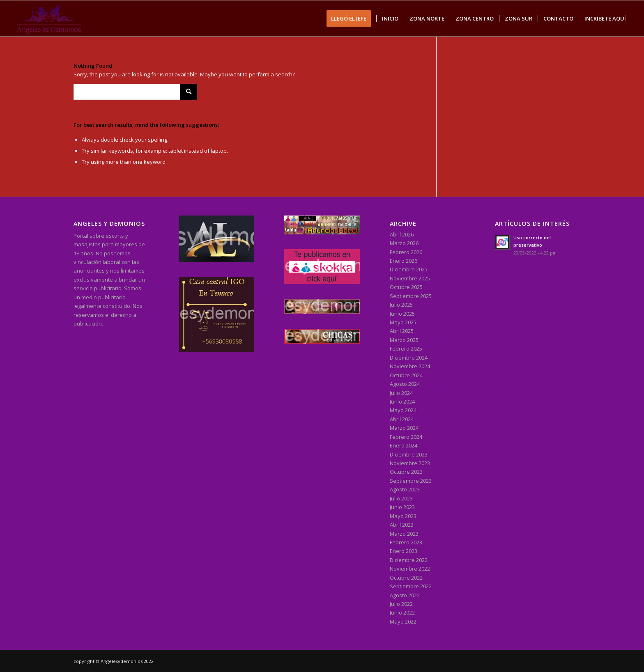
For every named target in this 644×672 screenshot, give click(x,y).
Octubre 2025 (406, 287)
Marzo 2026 (404, 243)
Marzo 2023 (404, 534)
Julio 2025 (401, 305)
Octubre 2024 (406, 375)
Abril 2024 (402, 419)
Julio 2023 (401, 498)
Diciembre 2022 (409, 560)
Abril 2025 (402, 331)
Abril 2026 (402, 234)
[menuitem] (351, 18)
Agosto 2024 (405, 384)
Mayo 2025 (403, 322)
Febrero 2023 (406, 542)
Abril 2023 (402, 525)
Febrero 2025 (406, 349)
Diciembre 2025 (409, 269)
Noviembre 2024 (410, 366)
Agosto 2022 (405, 595)
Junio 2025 (402, 314)
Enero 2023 (404, 551)
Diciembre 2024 (409, 358)
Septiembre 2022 (411, 586)
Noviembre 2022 (410, 569)
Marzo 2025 (404, 340)
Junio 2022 (402, 612)
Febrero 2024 (406, 437)
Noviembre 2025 (410, 278)
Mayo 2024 (403, 410)
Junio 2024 (402, 401)
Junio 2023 (402, 507)
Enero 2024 (404, 445)
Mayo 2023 (403, 516)
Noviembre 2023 (410, 463)
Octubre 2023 (406, 472)
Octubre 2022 (406, 578)
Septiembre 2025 (411, 296)
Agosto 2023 (405, 489)
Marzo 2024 (404, 428)
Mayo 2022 (403, 622)
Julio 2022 (401, 604)
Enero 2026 (404, 261)
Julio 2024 (401, 393)
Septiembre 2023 (411, 481)
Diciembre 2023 (409, 454)
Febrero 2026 (406, 252)
